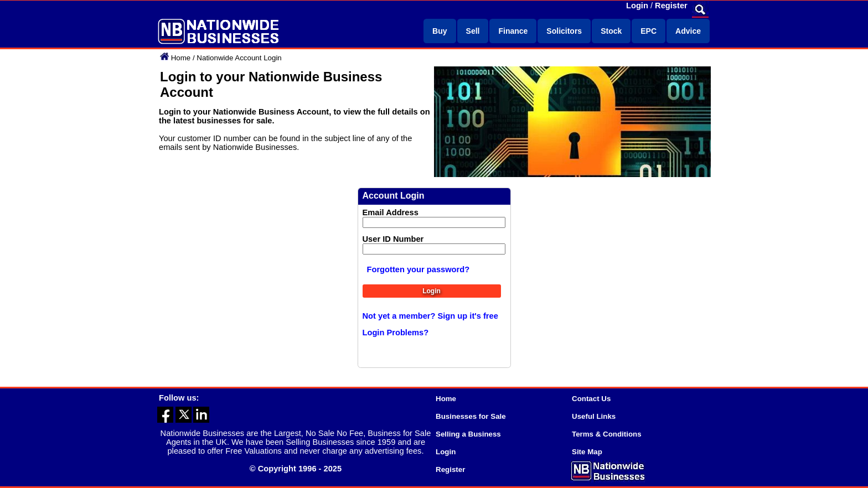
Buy (440, 31)
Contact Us (591, 399)
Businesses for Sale (471, 416)
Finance (513, 31)
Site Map (587, 452)
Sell (473, 31)
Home (181, 58)
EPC (649, 31)
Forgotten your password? (418, 269)
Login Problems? (396, 333)
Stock (611, 31)
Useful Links (594, 416)
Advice (688, 31)
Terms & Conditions (607, 434)
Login (637, 6)
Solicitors (564, 31)
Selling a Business (468, 434)
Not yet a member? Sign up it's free (430, 316)
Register (671, 6)
